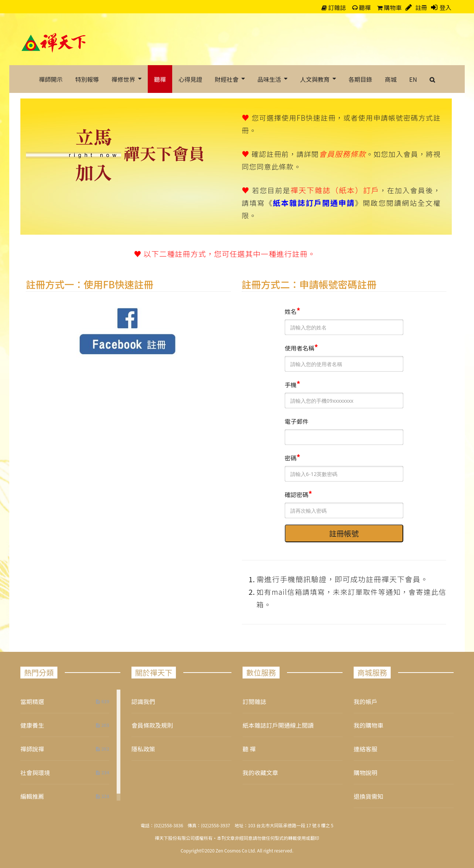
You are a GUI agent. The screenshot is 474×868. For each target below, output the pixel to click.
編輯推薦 (32, 796)
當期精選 (32, 701)
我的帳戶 (365, 701)
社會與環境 (35, 773)
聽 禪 (249, 749)
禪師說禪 (32, 749)
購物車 (389, 7)
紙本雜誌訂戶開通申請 (314, 203)
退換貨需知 (368, 796)
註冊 (421, 7)
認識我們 (143, 701)
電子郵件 (297, 421)
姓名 (291, 311)
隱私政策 (143, 749)
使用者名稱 (300, 348)
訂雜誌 (334, 7)
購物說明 (365, 773)
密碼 (291, 458)
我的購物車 (368, 725)
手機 (291, 385)
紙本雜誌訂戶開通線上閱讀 (278, 725)
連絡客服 (365, 749)
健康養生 (32, 725)
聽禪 (362, 7)
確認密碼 (297, 495)
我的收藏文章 (260, 773)
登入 (445, 7)
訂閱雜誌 (254, 701)
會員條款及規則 (152, 725)
